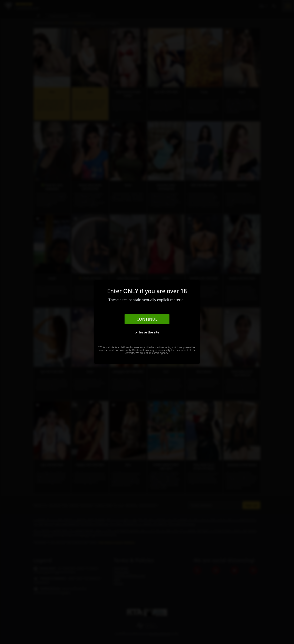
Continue (147, 319)
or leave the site (147, 332)
